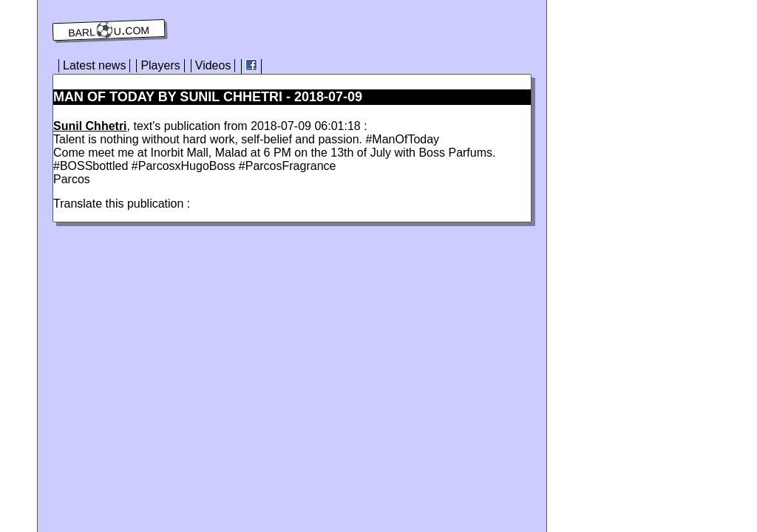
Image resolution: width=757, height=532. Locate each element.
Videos (213, 65)
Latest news (94, 65)
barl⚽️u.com (109, 30)
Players (160, 65)
